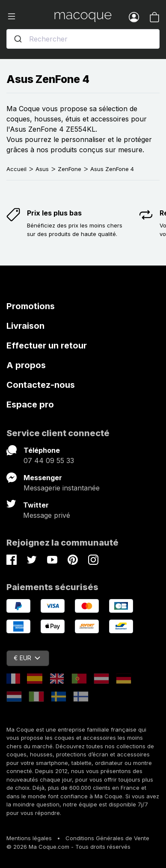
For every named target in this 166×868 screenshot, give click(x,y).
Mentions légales (29, 838)
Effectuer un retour (47, 345)
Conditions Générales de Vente (107, 838)
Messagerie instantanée (62, 488)
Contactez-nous (41, 385)
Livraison (25, 326)
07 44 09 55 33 (49, 461)
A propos (26, 365)
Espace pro (30, 404)
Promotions (31, 306)
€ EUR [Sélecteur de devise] (27, 658)
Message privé (47, 515)
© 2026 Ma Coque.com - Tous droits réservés (68, 847)
